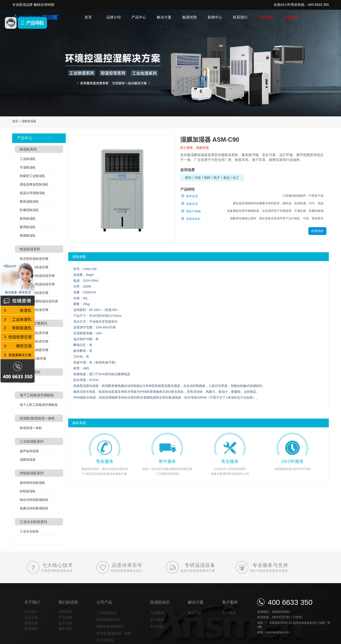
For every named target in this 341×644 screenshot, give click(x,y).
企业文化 (31, 617)
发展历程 (31, 623)
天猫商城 (291, 17)
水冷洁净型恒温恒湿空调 (37, 284)
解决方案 (164, 17)
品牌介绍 (114, 17)
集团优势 (189, 17)
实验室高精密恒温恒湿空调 (39, 301)
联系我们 (240, 17)
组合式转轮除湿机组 (34, 500)
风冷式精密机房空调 (34, 333)
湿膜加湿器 (29, 121)
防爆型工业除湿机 (32, 176)
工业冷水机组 (29, 531)
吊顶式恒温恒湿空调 (34, 293)
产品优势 (65, 617)
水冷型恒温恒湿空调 (34, 267)
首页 (88, 17)
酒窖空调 (26, 382)
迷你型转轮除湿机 (32, 483)
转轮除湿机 (28, 491)
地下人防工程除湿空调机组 (39, 405)
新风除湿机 (28, 219)
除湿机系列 (28, 149)
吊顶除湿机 (28, 167)
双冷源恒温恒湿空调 (34, 310)
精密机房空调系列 (33, 323)
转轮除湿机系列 (32, 473)
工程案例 (157, 613)
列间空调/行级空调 (33, 359)
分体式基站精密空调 (34, 350)
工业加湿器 (105, 640)
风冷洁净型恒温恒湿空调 (37, 276)
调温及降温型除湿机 (34, 184)
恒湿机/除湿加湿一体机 (37, 418)
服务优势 (65, 629)
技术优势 (65, 623)
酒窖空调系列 (30, 372)
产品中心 (139, 17)
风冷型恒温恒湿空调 (34, 259)
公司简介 (31, 612)
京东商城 (265, 17)
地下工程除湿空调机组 (37, 395)
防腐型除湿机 (29, 210)
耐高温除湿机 (29, 201)
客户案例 (157, 620)
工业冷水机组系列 (33, 522)
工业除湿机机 (107, 613)
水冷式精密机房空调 (34, 341)
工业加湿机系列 (32, 441)
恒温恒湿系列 (30, 249)
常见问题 (157, 626)
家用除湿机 (28, 227)
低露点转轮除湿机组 (34, 508)
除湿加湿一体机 (31, 428)
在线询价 (317, 231)
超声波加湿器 (29, 451)
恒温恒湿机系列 (108, 620)
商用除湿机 (28, 236)
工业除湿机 (28, 159)
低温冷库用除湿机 (32, 193)
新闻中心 (215, 17)
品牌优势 (65, 612)
